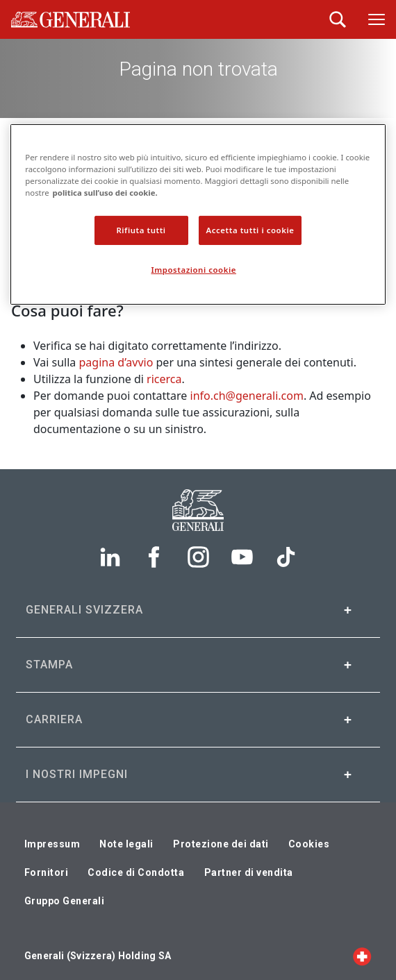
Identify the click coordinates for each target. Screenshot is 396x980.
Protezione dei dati (221, 844)
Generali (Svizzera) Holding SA (98, 956)
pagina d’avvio (116, 362)
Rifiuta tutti (141, 230)
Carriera (54, 719)
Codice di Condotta (136, 872)
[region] (198, 214)
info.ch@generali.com (247, 396)
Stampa (49, 665)
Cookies (309, 844)
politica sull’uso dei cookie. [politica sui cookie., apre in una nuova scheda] (105, 193)
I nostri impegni (77, 774)
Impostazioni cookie (194, 270)
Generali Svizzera (84, 610)
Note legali (126, 844)
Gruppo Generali (65, 901)
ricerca (164, 379)
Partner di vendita (249, 872)
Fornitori (47, 872)
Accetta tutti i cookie (250, 230)
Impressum (52, 844)
